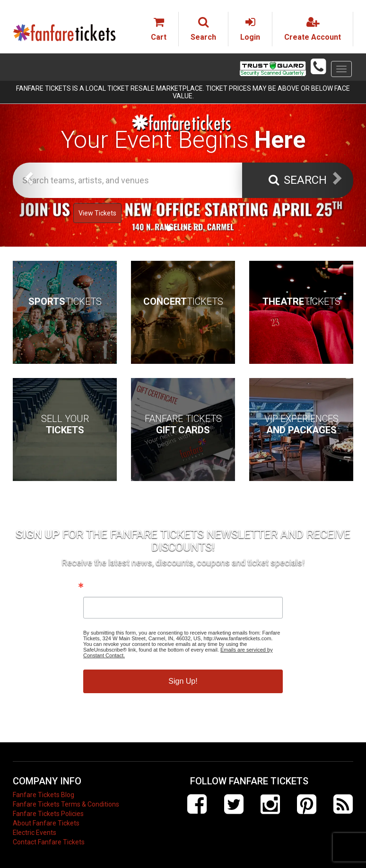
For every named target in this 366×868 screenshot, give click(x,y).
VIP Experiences (301, 424)
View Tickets (97, 213)
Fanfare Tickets (183, 424)
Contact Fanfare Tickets (49, 842)
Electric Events (35, 833)
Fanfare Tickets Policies (48, 814)
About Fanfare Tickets (46, 823)
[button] (27, 175)
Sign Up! (183, 681)
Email (93, 587)
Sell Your (65, 424)
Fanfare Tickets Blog (44, 795)
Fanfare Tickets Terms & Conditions (66, 804)
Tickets (65, 301)
